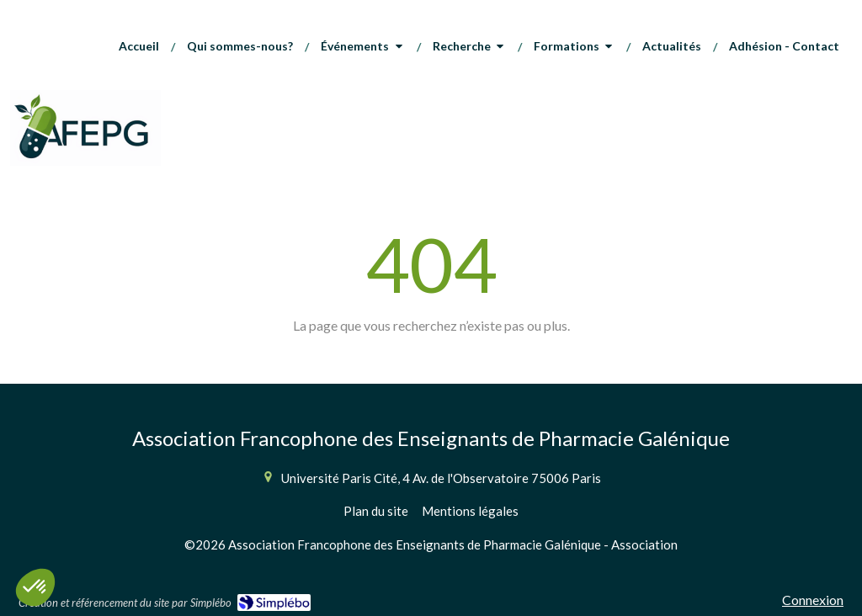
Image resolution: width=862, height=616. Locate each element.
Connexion (813, 600)
